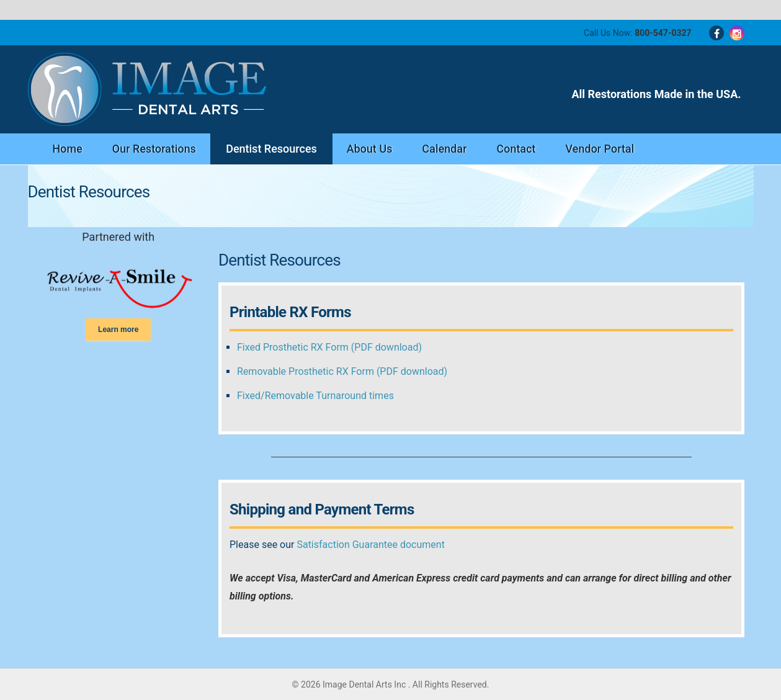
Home (68, 149)
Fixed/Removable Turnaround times (315, 396)
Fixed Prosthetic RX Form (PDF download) (329, 347)
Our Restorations (154, 149)
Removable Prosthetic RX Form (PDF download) (342, 371)
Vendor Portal (600, 149)
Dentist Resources (271, 149)
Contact (516, 149)
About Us (370, 149)
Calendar (445, 149)
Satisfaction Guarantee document (370, 545)
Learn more (118, 330)
